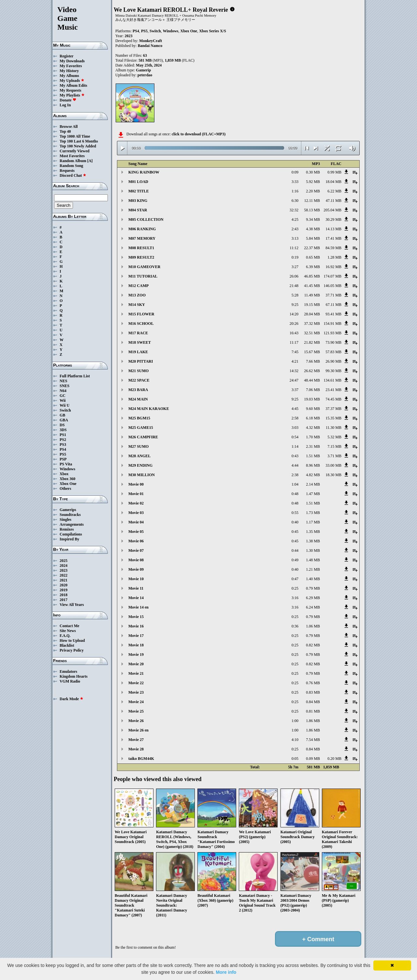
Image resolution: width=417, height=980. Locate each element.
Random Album (73, 161)
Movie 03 (136, 513)
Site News (68, 631)
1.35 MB (313, 532)
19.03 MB (312, 399)
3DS (63, 430)
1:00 (295, 721)
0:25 (295, 588)
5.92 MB (313, 182)
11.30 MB (334, 428)
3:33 (295, 182)
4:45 (295, 409)
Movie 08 (136, 560)
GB (62, 415)
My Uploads (72, 81)
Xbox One (68, 484)
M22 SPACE (139, 380)
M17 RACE (138, 333)
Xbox (64, 474)
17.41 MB (333, 238)
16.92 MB (333, 267)
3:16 (295, 598)
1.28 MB (334, 257)
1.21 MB (313, 569)
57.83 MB (333, 352)
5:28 (295, 295)
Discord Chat (73, 175)
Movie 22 (136, 683)
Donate (68, 100)
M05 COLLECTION (146, 219)
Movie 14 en (138, 607)
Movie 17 (136, 636)
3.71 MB (334, 456)
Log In (65, 105)
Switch (65, 410)
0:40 (295, 522)
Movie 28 (136, 749)
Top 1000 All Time (75, 136)
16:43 (294, 333)
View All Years (72, 605)
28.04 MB (312, 314)
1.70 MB (313, 437)
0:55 (295, 513)
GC (63, 396)
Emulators (68, 671)
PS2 (63, 440)
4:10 (295, 740)
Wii (63, 400)
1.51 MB (313, 456)
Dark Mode (72, 699)
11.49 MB (312, 295)
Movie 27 (136, 740)
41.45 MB (312, 286)
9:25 (295, 305)
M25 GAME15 (141, 428)
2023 (64, 570)
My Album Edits (73, 85)
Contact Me (69, 626)
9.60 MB (313, 409)
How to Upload (72, 641)
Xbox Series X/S (213, 31)
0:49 (295, 560)
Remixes (67, 529)
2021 (64, 580)
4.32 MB (313, 428)
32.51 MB (312, 333)
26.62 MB (312, 371)
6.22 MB (334, 191)
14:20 (294, 314)
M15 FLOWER (141, 314)
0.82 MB (313, 645)
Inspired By (69, 539)
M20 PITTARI (141, 361)
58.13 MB (312, 210)
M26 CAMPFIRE (143, 437)
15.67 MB (312, 352)
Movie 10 (136, 579)
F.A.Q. (65, 636)
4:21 (295, 361)
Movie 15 (136, 617)
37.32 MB (312, 324)
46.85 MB (312, 276)
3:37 (295, 390)
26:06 (294, 276)
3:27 (295, 267)
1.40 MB (313, 579)
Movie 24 (136, 702)
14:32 (294, 371)
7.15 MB (334, 446)
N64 (63, 391)
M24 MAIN (138, 399)
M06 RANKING (142, 229)
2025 (64, 561)
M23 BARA (138, 390)
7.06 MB (313, 390)
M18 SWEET (140, 342)
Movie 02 (136, 503)
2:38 (295, 475)
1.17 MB (313, 522)
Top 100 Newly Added (78, 146)
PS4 (63, 449)
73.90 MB (333, 342)
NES (63, 381)
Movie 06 (136, 541)
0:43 (295, 456)
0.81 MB (313, 711)
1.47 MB (313, 494)
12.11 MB (312, 201)
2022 (64, 575)
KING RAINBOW (144, 172)
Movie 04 (136, 522)
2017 (64, 600)
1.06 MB (313, 626)
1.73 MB (313, 513)
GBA (64, 420)
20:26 (294, 324)
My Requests (70, 90)
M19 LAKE (138, 352)
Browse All (69, 127)
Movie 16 (136, 626)
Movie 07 (136, 550)
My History (69, 71)
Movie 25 (136, 711)
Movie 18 (136, 645)
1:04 (295, 484)
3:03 (295, 428)
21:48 (294, 286)
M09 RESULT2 (141, 257)
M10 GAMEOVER (144, 267)
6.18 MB (313, 418)
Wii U (65, 405)
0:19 (295, 257)
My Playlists (72, 95)
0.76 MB (313, 683)
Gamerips (68, 510)
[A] (90, 161)
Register (67, 56)
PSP (63, 459)
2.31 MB (313, 446)
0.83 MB (313, 692)
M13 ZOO (137, 295)
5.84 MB (313, 238)
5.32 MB (334, 437)
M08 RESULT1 (141, 248)
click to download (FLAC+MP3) (199, 134)
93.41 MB (333, 314)
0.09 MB (313, 759)
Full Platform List (75, 376)
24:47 (294, 380)
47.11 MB (334, 201)
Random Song (71, 166)
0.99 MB (334, 172)
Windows (67, 469)
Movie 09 (136, 569)
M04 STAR (138, 210)
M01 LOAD (138, 182)
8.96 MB (313, 465)
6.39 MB (313, 267)
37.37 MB (333, 409)
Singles (65, 520)
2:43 (295, 229)
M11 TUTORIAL (143, 276)
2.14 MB (313, 484)
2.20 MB (313, 191)
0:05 (295, 759)
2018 (64, 595)
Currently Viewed (74, 151)
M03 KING (138, 201)
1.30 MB (313, 550)
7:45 (295, 352)
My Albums (69, 76)
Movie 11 (136, 588)
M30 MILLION (142, 475)
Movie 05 (136, 532)
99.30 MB (333, 371)
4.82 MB (313, 475)
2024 (64, 565)
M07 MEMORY (142, 238)
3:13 (295, 238)
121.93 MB (332, 333)
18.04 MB (333, 182)
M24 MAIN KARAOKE (149, 409)
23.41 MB (333, 390)
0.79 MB (313, 588)
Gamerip (143, 70)
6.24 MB (313, 607)
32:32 (294, 210)
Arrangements (72, 524)
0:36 (295, 626)
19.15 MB (312, 305)
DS (62, 425)
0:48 (295, 494)
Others (65, 489)
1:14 (295, 446)
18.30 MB (333, 475)
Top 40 (65, 131)
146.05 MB (332, 286)
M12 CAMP (138, 286)
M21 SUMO (138, 371)
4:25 (295, 219)
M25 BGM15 (139, 418)
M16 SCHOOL (141, 324)
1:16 (295, 191)
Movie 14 (136, 598)
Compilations (71, 534)
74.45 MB (333, 399)
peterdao (145, 75)
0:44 (295, 550)
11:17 (294, 342)
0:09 (295, 172)
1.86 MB (313, 721)
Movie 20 (136, 664)
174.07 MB (332, 276)
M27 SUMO (138, 446)
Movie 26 (136, 721)
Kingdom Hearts (74, 676)
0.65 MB (313, 257)
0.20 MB (334, 759)
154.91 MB (332, 324)
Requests (67, 171)
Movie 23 (136, 692)
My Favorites (71, 66)
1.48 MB (313, 560)
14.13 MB (333, 229)
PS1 (63, 435)
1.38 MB (313, 541)
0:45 (295, 532)
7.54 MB (313, 740)
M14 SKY (137, 305)
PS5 (63, 454)
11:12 (294, 248)
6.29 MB (313, 598)
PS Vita (66, 464)
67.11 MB (334, 305)
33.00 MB (333, 465)
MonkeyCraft (151, 41)
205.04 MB (332, 210)
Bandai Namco (150, 46)
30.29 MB (333, 219)
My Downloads (72, 61)
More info (226, 972)
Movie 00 (136, 484)
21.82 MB (312, 342)
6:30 (295, 201)
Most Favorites (72, 156)
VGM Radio (70, 681)
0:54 (295, 437)
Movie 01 (136, 494)
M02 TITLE (139, 191)
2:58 (295, 418)
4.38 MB (313, 229)
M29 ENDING (140, 465)
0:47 (295, 579)
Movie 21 (136, 673)
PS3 (63, 445)
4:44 (295, 465)
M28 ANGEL (139, 456)
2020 (64, 585)
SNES (65, 386)
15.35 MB (333, 418)
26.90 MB (333, 361)
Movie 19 (136, 655)
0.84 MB (313, 702)
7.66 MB (313, 361)
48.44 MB (312, 380)
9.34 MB (313, 219)
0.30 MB (313, 172)
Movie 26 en (138, 730)
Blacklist (67, 645)
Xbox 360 (67, 479)
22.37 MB (312, 248)
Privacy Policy (72, 650)
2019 (64, 590)
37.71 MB (333, 295)
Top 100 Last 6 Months (79, 141)
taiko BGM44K (141, 759)
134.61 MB (332, 380)
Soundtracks (70, 515)
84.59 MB (333, 248)
